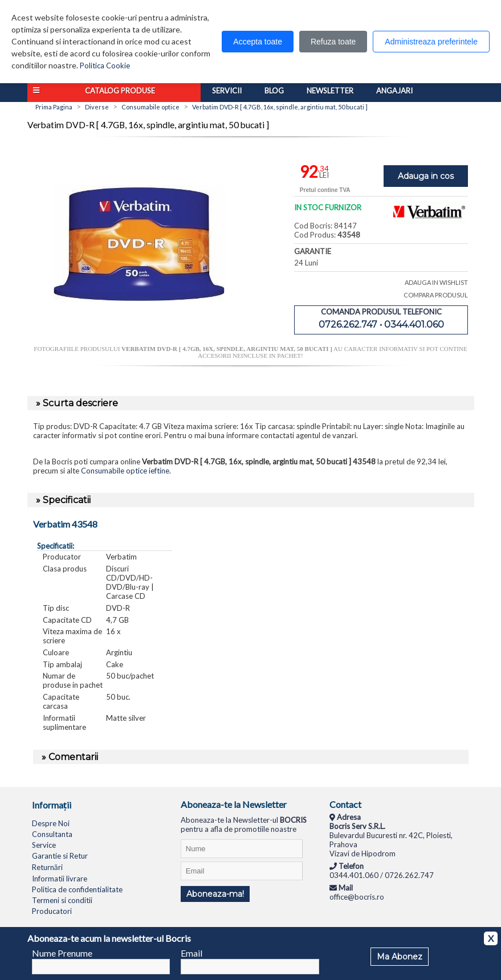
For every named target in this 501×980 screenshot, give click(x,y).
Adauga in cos (426, 176)
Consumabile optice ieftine (125, 471)
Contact (345, 804)
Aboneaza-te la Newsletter (234, 804)
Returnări (47, 867)
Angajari (394, 91)
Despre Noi (51, 823)
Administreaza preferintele (431, 42)
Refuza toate (333, 42)
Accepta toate (258, 42)
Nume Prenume (62, 953)
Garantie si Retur (60, 856)
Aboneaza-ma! (215, 894)
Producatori (52, 911)
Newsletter (330, 91)
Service (44, 845)
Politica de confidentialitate (77, 889)
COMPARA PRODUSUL (436, 295)
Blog (274, 91)
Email (192, 953)
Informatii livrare (60, 879)
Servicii (227, 91)
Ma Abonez (400, 957)
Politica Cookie (105, 66)
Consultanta (52, 834)
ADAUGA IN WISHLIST (436, 282)
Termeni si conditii (62, 900)
